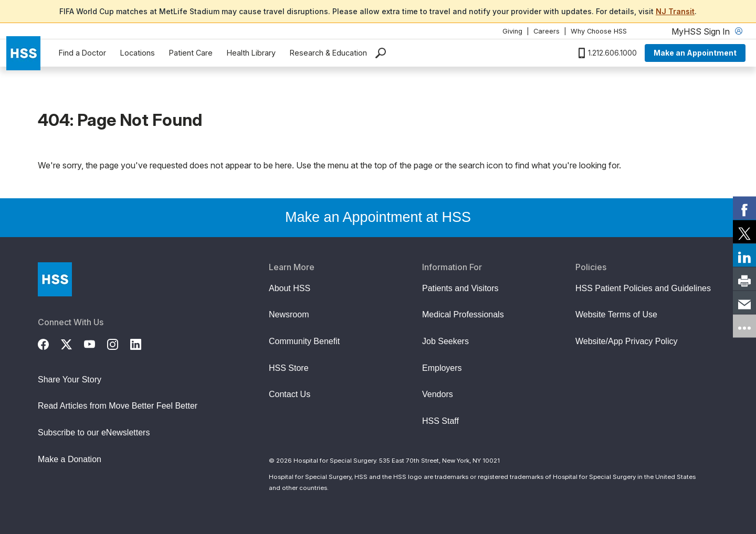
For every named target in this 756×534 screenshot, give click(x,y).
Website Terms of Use (616, 314)
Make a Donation (70, 459)
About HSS (290, 288)
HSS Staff (440, 421)
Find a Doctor (82, 53)
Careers (547, 31)
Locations (138, 53)
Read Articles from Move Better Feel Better (118, 406)
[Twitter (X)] (72, 343)
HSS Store (289, 368)
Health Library (251, 53)
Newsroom (289, 314)
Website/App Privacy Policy (626, 341)
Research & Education (328, 53)
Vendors (438, 394)
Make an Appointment (695, 53)
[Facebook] (49, 343)
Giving (512, 31)
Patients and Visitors (460, 288)
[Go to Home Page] (55, 279)
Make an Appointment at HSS (378, 217)
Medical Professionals (463, 314)
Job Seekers (445, 341)
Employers (442, 368)
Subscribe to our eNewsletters (94, 432)
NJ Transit (675, 11)
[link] (744, 208)
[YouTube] (96, 343)
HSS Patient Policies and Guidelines (643, 288)
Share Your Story (70, 380)
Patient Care (191, 53)
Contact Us (290, 394)
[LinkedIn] (142, 343)
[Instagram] (119, 343)
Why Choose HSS (599, 31)
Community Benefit (304, 341)
